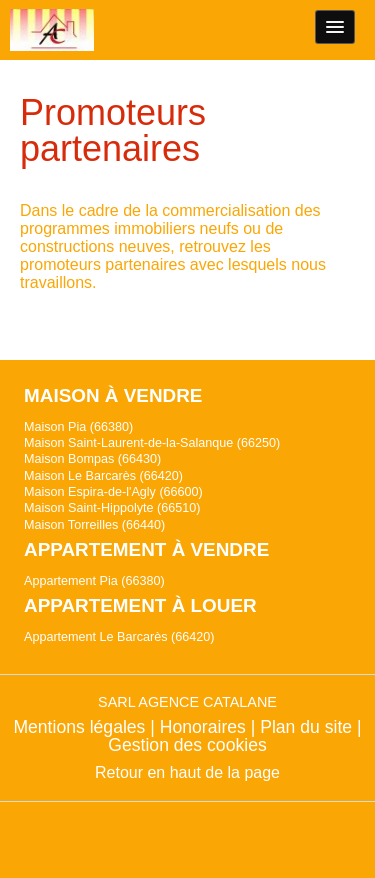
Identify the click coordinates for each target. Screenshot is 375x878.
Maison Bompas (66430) (92, 459)
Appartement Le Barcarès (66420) (119, 637)
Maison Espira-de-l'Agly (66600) (113, 492)
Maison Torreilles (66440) (94, 525)
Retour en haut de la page (187, 772)
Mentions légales (79, 727)
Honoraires (203, 727)
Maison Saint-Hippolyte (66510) (112, 508)
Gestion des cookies (187, 745)
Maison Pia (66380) (78, 427)
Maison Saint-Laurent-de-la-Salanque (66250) (152, 443)
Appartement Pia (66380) (94, 581)
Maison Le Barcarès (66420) (103, 476)
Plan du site (306, 727)
